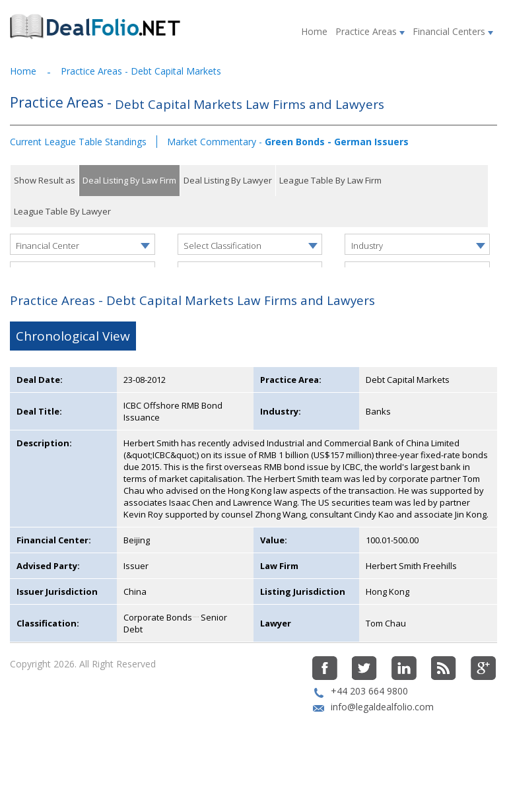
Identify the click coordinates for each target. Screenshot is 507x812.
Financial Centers (453, 31)
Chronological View (73, 376)
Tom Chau (386, 663)
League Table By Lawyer (62, 211)
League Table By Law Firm (330, 180)
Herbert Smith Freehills (411, 606)
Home (314, 31)
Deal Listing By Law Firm (129, 180)
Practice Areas (370, 31)
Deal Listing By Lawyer (228, 180)
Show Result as (45, 180)
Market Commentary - (288, 142)
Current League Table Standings (78, 142)
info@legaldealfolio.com (382, 747)
